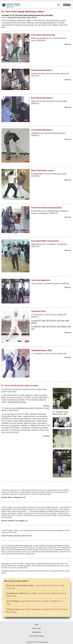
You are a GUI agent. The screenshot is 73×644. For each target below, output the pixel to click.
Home (36, 625)
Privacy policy (36, 632)
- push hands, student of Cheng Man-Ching (36, 595)
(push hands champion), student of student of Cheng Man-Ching (37, 611)
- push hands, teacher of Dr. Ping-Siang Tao (35, 587)
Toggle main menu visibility (59, 4)
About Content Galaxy (36, 636)
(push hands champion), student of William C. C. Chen (35, 602)
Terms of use (36, 628)
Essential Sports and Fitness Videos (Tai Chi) (22, 17)
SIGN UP (67, 5)
